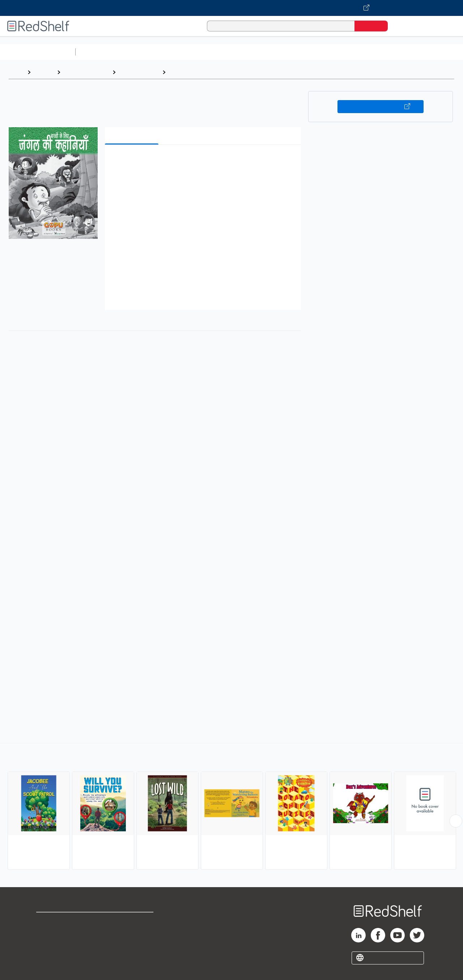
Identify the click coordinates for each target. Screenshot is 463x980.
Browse (44, 72)
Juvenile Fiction (139, 72)
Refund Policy (133, 932)
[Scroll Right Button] (456, 821)
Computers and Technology (207, 52)
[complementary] (231, 807)
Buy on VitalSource (381, 107)
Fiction (409, 52)
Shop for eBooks (59, 921)
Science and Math (142, 52)
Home (16, 72)
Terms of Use (133, 921)
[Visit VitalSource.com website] (231, 8)
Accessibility (132, 944)
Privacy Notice (56, 944)
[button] (204, 161)
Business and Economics (281, 52)
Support (47, 932)
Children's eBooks (86, 72)
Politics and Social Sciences (356, 52)
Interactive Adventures (201, 72)
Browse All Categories (38, 52)
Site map (48, 956)
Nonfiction (438, 52)
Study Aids (98, 52)
